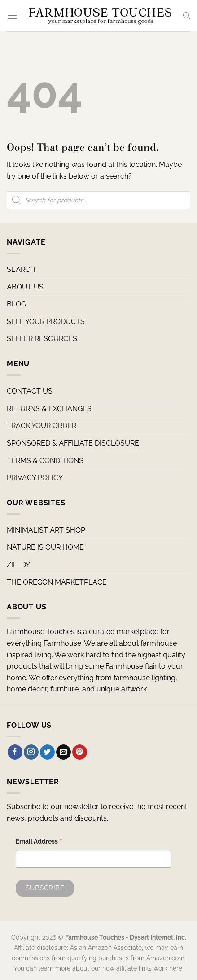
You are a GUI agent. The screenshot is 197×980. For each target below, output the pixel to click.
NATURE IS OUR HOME (45, 547)
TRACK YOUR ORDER (42, 426)
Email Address (39, 842)
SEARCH (21, 269)
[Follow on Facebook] (15, 752)
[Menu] (12, 15)
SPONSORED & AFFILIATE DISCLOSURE (73, 443)
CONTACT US (30, 391)
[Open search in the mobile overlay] (187, 16)
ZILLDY (18, 565)
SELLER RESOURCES (42, 339)
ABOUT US (25, 287)
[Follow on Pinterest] (80, 752)
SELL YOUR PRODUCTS (46, 322)
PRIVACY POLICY (35, 478)
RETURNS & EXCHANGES (49, 409)
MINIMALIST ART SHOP (46, 530)
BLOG (16, 304)
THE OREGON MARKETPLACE (57, 582)
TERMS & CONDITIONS (45, 461)
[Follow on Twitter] (47, 752)
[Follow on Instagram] (31, 752)
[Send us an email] (63, 752)
